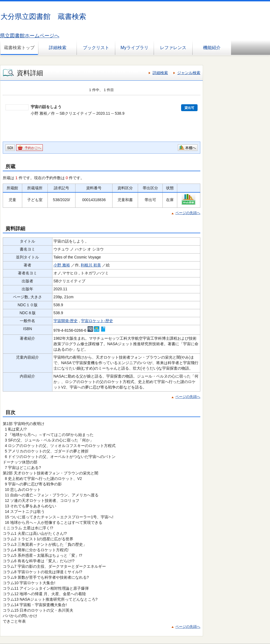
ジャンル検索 (189, 73)
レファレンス (173, 48)
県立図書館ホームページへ (30, 36)
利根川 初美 (91, 265)
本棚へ (191, 148)
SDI (10, 148)
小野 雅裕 (62, 265)
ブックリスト (96, 48)
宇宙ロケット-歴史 (97, 321)
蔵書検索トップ (19, 48)
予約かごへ (33, 148)
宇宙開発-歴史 (66, 321)
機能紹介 (212, 48)
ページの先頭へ (188, 213)
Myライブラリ (134, 48)
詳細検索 (58, 48)
